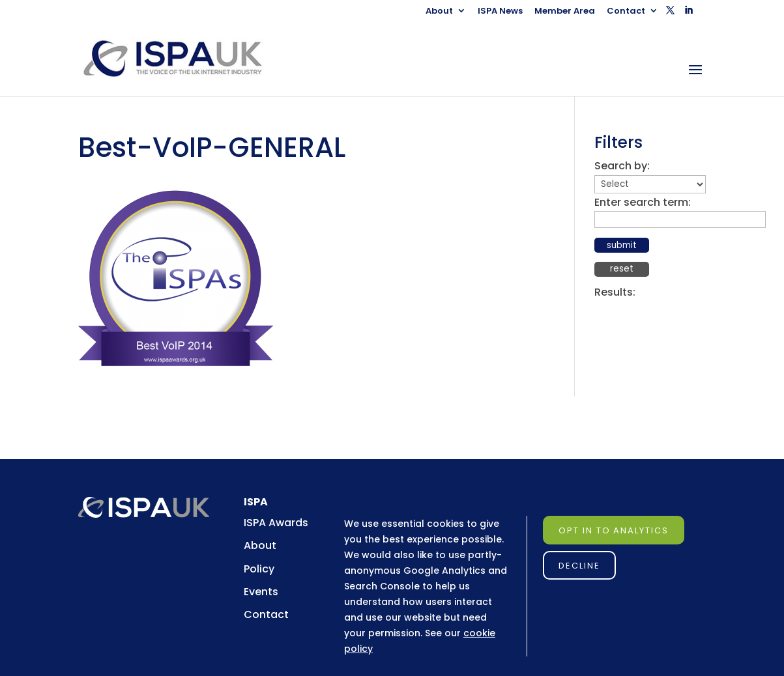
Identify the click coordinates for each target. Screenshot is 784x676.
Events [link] (261, 592)
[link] (184, 58)
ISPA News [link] (500, 12)
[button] (670, 14)
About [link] (439, 12)
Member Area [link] (565, 12)
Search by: (622, 166)
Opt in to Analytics (614, 530)
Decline (579, 566)
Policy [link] (259, 569)
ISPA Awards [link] (276, 523)
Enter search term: (643, 202)
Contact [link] (626, 12)
